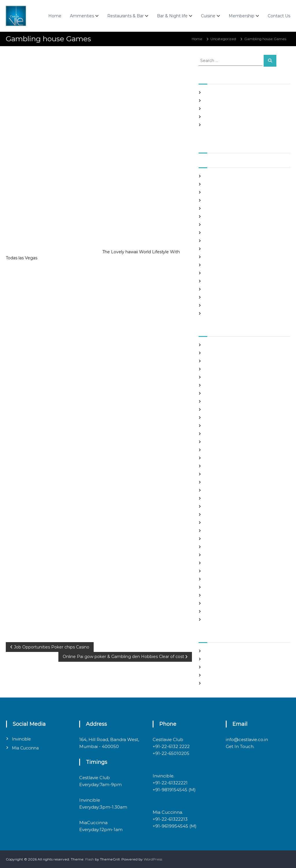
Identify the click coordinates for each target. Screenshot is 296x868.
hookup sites (215, 474)
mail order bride (218, 514)
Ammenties (82, 16)
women (211, 619)
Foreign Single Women (224, 450)
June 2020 (214, 297)
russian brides (216, 571)
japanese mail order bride (227, 482)
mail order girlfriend (222, 531)
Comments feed (219, 675)
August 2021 (215, 184)
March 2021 (214, 225)
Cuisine (208, 16)
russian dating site (220, 579)
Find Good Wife (218, 426)
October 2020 (217, 265)
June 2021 (213, 200)
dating (210, 418)
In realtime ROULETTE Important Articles (240, 109)
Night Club (214, 547)
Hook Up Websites (220, 466)
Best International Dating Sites (231, 361)
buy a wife (213, 385)
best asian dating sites (223, 345)
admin (55, 63)
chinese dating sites (221, 401)
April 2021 (213, 216)
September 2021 (219, 176)
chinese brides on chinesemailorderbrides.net (244, 393)
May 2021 (212, 208)
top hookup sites (218, 595)
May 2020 (213, 305)
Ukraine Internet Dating (225, 603)
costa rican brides (219, 409)
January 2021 (216, 241)
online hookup (217, 555)
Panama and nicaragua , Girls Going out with (243, 101)
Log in (210, 659)
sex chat (211, 587)
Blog (208, 369)
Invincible (21, 739)
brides (210, 377)
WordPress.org (217, 683)
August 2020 (216, 281)
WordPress (153, 859)
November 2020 (219, 257)
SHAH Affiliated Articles (224, 92)
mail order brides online (225, 523)
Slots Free (213, 117)
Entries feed (215, 667)
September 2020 (220, 273)
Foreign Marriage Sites (224, 442)
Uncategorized (223, 39)
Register (212, 651)
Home (55, 16)
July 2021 (212, 192)
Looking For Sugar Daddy (226, 506)
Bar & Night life (172, 16)
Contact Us (279, 16)
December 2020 (219, 249)
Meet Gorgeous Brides (224, 539)
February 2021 (217, 233)
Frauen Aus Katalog (221, 458)
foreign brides (216, 434)
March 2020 (215, 313)
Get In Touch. (240, 746)
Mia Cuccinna (25, 748)
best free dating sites (222, 353)
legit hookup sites (219, 498)
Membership (242, 16)
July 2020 (213, 289)
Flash (90, 859)
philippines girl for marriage (228, 563)
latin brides (214, 490)
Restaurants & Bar (125, 16)
